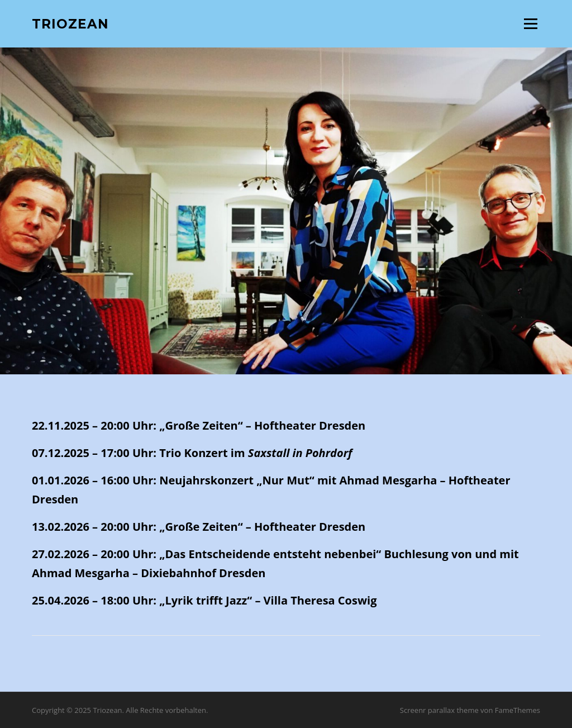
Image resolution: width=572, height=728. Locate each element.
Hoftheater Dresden (310, 425)
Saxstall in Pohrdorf (300, 453)
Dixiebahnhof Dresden (203, 573)
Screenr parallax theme (439, 710)
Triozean (70, 23)
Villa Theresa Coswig (320, 600)
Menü (530, 23)
